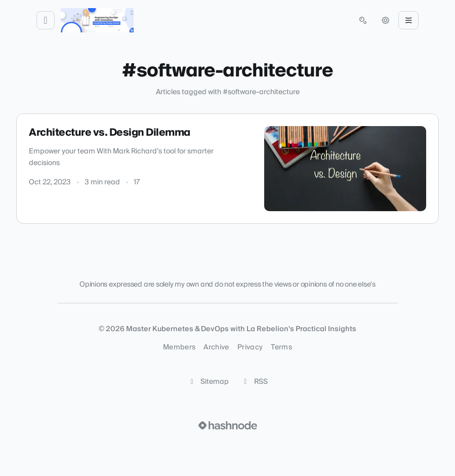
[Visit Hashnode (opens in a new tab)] (228, 425)
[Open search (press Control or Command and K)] (363, 20)
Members (179, 347)
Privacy (250, 347)
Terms (281, 347)
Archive (216, 347)
